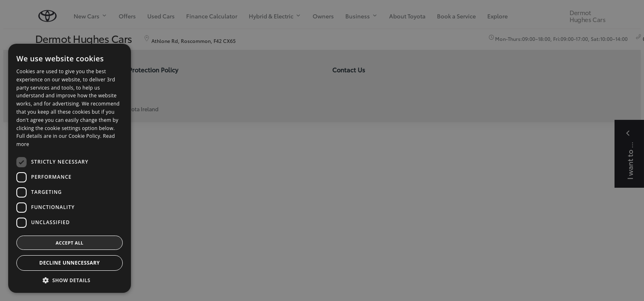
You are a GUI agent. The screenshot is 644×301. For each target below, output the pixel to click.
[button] (70, 280)
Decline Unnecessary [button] (70, 263)
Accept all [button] (70, 243)
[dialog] (322, 150)
